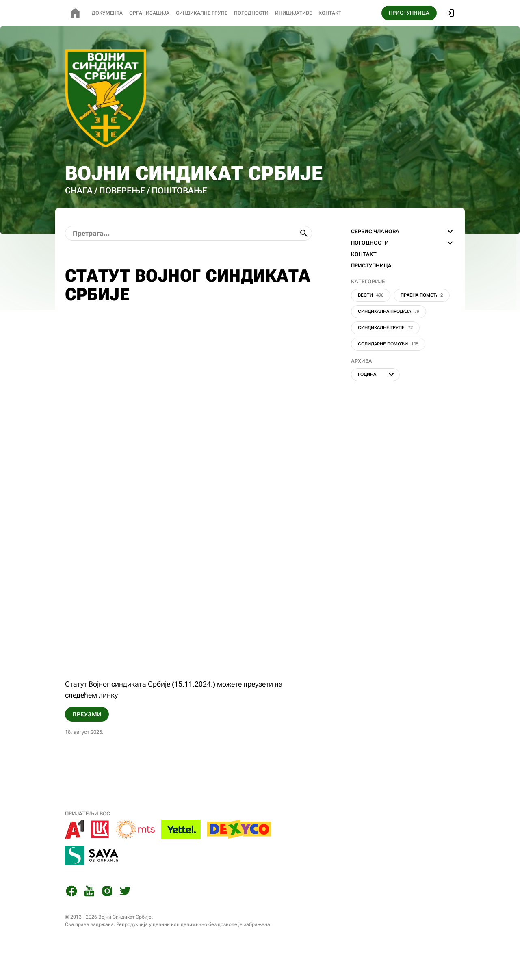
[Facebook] (71, 918)
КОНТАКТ (364, 280)
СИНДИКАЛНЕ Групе (202, 13)
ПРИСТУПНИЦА (409, 13)
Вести (371, 321)
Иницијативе (294, 13)
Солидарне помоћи (388, 370)
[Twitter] (125, 918)
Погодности (251, 13)
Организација (149, 13)
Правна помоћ (422, 321)
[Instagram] (107, 918)
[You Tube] (89, 918)
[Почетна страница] (75, 13)
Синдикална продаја (389, 337)
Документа (107, 13)
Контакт (330, 13)
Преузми (87, 740)
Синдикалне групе (385, 354)
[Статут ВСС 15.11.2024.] (188, 525)
